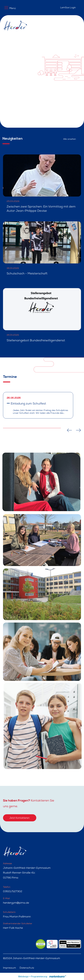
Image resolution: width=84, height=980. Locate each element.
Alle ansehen (70, 139)
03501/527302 (13, 892)
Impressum (9, 968)
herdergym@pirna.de (16, 903)
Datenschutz (27, 968)
